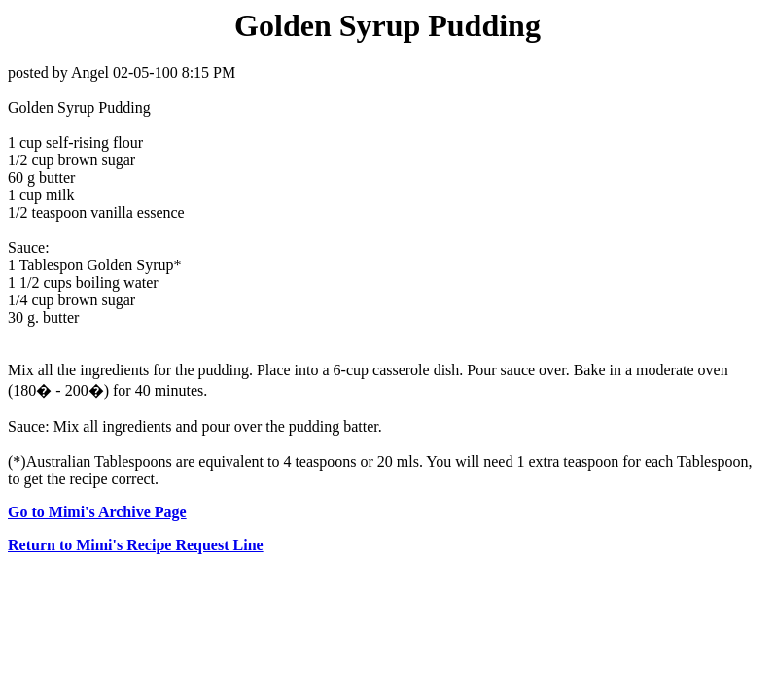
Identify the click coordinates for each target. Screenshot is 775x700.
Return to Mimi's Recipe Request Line (136, 545)
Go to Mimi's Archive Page (97, 512)
